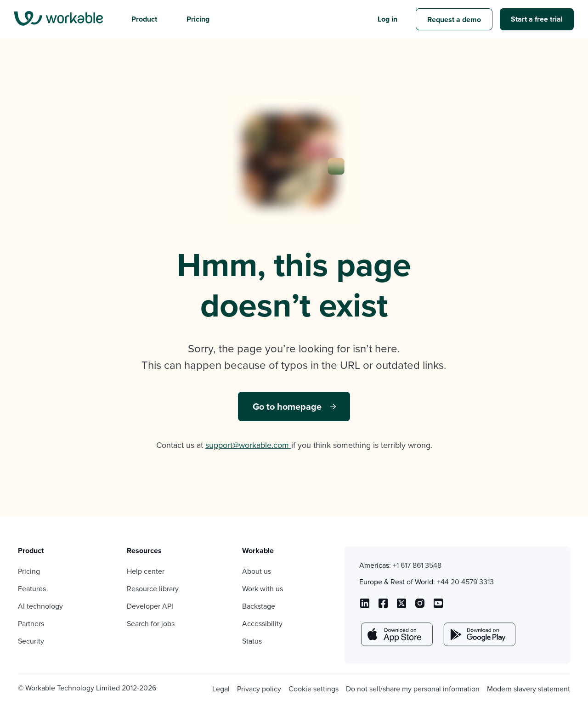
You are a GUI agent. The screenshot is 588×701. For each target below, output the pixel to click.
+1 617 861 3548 (417, 565)
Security (31, 641)
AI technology (40, 606)
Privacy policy (259, 689)
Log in (387, 19)
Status (252, 641)
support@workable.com (248, 445)
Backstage (259, 606)
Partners (31, 624)
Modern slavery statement (529, 689)
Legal (221, 689)
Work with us (263, 589)
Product (144, 19)
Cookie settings (314, 689)
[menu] (59, 20)
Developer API (150, 606)
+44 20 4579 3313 (465, 582)
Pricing (198, 19)
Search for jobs (151, 624)
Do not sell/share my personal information (413, 689)
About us (257, 571)
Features (32, 589)
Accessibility (262, 624)
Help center (146, 571)
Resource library (153, 589)
